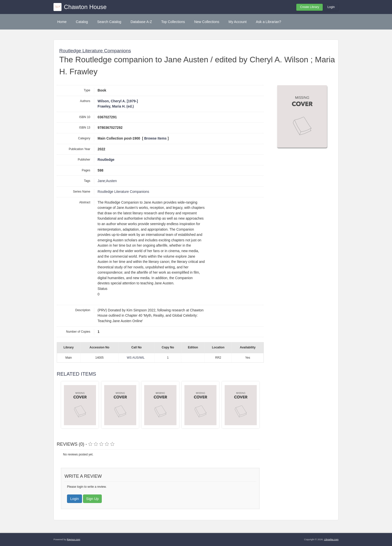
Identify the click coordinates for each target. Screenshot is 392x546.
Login (331, 7)
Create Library (309, 7)
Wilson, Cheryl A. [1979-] (118, 101)
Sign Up (92, 499)
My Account (237, 22)
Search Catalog (109, 22)
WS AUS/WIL (136, 358)
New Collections (207, 22)
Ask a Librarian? (268, 22)
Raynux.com (73, 539)
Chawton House (85, 7)
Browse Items (155, 138)
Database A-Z (141, 22)
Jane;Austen (107, 181)
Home (62, 22)
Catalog (82, 22)
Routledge (106, 160)
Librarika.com (331, 539)
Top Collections (173, 22)
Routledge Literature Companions (95, 51)
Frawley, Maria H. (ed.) (116, 106)
